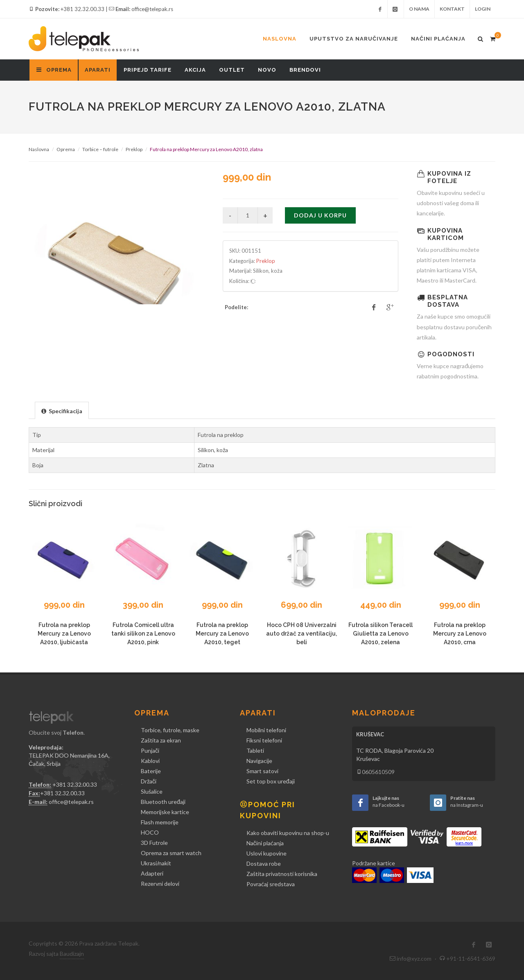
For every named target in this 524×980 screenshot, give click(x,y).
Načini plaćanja (438, 39)
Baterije (151, 771)
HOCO (150, 832)
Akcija (195, 70)
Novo (267, 70)
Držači (149, 781)
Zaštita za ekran (161, 740)
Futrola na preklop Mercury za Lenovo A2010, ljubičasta (64, 634)
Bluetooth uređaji (163, 802)
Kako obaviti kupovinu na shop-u (288, 833)
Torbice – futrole (100, 149)
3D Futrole (154, 843)
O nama (419, 9)
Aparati (98, 70)
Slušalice (152, 791)
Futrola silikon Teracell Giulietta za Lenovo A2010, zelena (381, 634)
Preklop (134, 149)
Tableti (255, 750)
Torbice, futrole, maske (170, 730)
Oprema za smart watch (171, 853)
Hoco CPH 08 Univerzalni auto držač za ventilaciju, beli (302, 634)
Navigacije (259, 761)
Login (483, 9)
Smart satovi (262, 771)
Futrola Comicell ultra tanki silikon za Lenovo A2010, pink (143, 634)
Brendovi (305, 70)
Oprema (66, 149)
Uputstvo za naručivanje (354, 39)
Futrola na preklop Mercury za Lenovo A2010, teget (222, 634)
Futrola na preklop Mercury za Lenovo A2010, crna (460, 634)
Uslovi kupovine (267, 853)
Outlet (232, 70)
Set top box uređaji (271, 781)
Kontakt (452, 9)
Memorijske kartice (165, 812)
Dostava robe (264, 863)
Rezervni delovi (160, 884)
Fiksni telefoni (264, 740)
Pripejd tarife (148, 70)
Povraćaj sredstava (271, 884)
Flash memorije (160, 822)
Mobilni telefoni (266, 730)
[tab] (62, 410)
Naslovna (280, 39)
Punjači (150, 750)
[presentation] (62, 411)
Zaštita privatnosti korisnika (282, 874)
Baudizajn (72, 954)
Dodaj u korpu (320, 215)
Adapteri (152, 873)
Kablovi (150, 761)
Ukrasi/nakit (156, 863)
